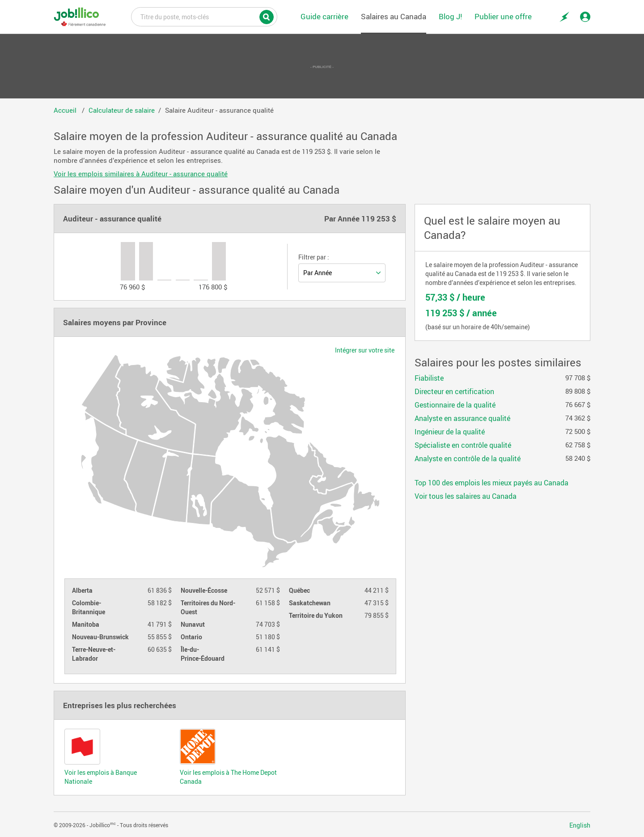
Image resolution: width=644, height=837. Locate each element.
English (580, 825)
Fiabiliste (429, 378)
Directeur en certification (454, 391)
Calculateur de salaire (122, 110)
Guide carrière (324, 16)
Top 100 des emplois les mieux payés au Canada (491, 483)
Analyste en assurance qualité (462, 418)
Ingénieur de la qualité (450, 432)
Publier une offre (503, 16)
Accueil (66, 110)
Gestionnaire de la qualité (455, 405)
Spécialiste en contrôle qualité (463, 445)
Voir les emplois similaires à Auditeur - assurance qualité (141, 174)
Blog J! (450, 16)
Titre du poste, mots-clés (204, 16)
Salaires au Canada (394, 16)
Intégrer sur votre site (365, 350)
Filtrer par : (314, 257)
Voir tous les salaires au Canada (466, 496)
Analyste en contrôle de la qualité (468, 459)
